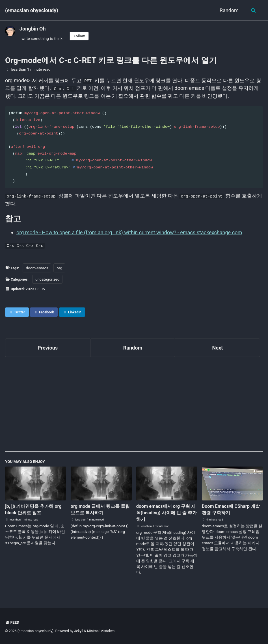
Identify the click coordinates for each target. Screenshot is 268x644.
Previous (48, 349)
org (61, 269)
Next (218, 349)
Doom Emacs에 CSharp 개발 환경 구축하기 (232, 511)
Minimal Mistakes (101, 631)
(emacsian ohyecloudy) (32, 10)
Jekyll (79, 631)
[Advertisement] (134, 413)
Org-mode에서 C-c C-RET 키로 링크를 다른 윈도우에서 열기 (111, 60)
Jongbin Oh (33, 29)
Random (228, 10)
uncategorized (49, 281)
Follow (79, 36)
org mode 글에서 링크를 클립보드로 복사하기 (101, 511)
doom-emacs (38, 269)
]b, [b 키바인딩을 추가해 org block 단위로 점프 (32, 511)
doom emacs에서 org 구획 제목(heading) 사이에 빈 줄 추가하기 (166, 514)
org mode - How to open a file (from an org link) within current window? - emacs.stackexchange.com (129, 234)
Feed (12, 622)
